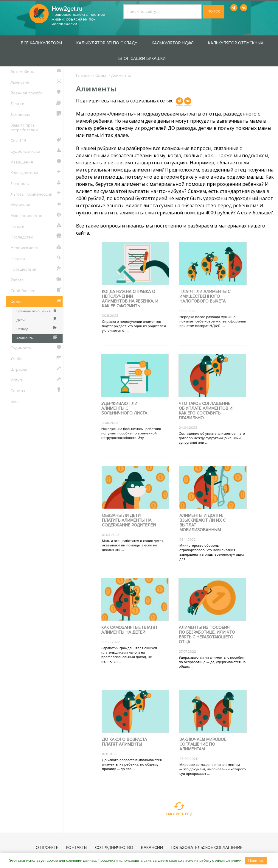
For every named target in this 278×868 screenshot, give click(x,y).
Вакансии (152, 848)
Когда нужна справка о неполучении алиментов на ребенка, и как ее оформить (130, 299)
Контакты (77, 848)
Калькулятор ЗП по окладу (107, 43)
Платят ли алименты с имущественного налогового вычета (205, 297)
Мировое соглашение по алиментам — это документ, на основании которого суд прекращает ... (213, 769)
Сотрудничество (114, 848)
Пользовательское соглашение (207, 848)
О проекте (47, 848)
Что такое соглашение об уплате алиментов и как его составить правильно (206, 411)
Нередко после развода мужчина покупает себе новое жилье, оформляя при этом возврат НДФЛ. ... (213, 321)
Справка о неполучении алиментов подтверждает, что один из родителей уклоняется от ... (134, 326)
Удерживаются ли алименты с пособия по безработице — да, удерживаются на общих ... (212, 662)
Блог (15, 402)
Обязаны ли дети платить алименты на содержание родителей (129, 521)
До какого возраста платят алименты (124, 742)
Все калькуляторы (41, 43)
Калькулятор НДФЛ (173, 43)
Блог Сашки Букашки (142, 59)
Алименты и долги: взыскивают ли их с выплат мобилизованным (202, 523)
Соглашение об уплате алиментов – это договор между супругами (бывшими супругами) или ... (212, 438)
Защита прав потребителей (24, 128)
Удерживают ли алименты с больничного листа (124, 409)
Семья (101, 75)
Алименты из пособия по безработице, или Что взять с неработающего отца (207, 635)
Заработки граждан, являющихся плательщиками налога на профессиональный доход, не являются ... (129, 655)
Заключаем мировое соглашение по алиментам (203, 744)
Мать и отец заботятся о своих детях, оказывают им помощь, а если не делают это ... (133, 545)
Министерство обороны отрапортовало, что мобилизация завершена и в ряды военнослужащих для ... (212, 552)
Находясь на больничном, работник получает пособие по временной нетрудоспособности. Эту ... (131, 433)
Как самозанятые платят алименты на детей (129, 630)
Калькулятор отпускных (236, 43)
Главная (84, 75)
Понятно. (256, 861)
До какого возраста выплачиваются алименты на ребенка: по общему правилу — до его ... (132, 765)
